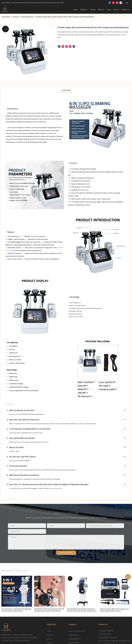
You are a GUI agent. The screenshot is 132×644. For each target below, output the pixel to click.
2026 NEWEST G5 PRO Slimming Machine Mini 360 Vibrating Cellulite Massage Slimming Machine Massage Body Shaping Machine (49, 610)
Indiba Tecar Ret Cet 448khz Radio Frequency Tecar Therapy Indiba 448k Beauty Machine (115, 610)
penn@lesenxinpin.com (110, 638)
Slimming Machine (27, 17)
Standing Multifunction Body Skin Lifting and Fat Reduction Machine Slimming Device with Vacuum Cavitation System (82, 610)
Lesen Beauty (6, 17)
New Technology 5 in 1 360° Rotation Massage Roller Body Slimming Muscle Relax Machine (16, 610)
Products (16, 17)
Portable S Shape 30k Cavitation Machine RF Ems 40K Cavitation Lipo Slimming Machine (65, 17)
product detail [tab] (66, 90)
